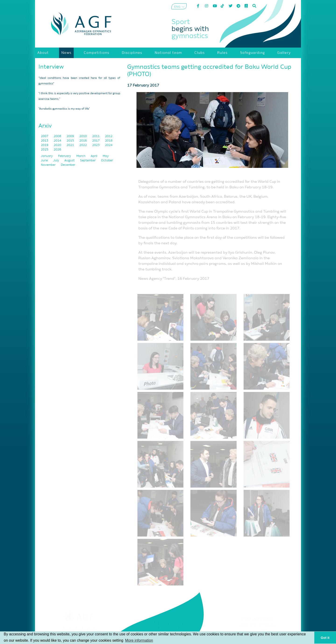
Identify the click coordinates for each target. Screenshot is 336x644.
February (65, 156)
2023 (96, 145)
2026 (57, 150)
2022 (83, 145)
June (45, 161)
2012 (109, 136)
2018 (109, 141)
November (49, 165)
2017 (96, 141)
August (70, 161)
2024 (109, 145)
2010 (83, 136)
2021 (71, 145)
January (47, 156)
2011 (96, 136)
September (88, 161)
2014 (58, 141)
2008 (58, 136)
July (56, 161)
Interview (51, 67)
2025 (45, 150)
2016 (83, 141)
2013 (45, 141)
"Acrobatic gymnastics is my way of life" (64, 109)
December (68, 165)
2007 (45, 136)
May (106, 156)
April (94, 156)
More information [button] (139, 640)
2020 (58, 145)
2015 (71, 141)
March (81, 156)
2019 (45, 145)
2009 (71, 136)
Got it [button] (325, 638)
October (107, 161)
